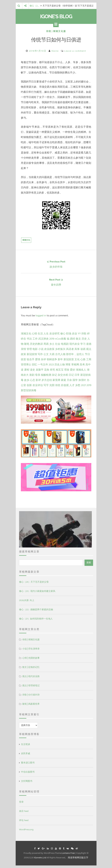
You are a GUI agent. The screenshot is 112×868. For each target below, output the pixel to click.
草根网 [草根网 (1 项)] (75, 365)
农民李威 (26, 753)
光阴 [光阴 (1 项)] (52, 385)
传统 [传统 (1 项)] (58, 385)
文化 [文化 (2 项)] (77, 359)
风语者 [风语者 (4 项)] (70, 349)
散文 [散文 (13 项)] (78, 339)
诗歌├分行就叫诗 (31, 695)
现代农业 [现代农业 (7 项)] (75, 344)
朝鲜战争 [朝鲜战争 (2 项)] (52, 359)
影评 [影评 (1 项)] (38, 380)
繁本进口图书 (28, 763)
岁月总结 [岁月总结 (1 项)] (47, 380)
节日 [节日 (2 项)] (87, 354)
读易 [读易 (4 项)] (83, 349)
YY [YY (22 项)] (79, 334)
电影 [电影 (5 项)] (35, 349)
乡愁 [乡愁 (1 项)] (78, 385)
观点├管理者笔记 (31, 686)
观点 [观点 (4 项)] (89, 349)
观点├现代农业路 (31, 676)
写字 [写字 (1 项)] (46, 385)
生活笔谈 (26, 744)
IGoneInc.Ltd (40, 858)
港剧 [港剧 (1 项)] (32, 375)
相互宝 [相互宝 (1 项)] (60, 370)
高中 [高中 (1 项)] (88, 365)
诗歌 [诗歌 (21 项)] (84, 334)
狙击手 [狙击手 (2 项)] (31, 359)
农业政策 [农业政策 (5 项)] (49, 349)
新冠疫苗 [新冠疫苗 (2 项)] (69, 359)
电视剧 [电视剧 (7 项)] (65, 344)
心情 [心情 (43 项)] (34, 334)
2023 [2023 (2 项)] (51, 365)
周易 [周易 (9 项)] (46, 344)
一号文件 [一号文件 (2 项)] (43, 365)
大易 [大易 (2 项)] (52, 354)
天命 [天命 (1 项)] (69, 380)
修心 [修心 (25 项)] (63, 334)
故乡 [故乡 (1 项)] (27, 380)
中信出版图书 (28, 772)
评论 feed (24, 820)
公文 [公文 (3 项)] (46, 354)
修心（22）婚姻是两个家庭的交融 (36, 610)
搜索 (89, 563)
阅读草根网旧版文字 (78, 858)
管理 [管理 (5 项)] (29, 349)
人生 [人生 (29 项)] (46, 334)
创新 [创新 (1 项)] (29, 385)
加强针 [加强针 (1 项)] (82, 380)
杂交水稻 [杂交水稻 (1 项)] (63, 375)
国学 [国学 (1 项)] (75, 380)
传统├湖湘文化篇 (56, 31)
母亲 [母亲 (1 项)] (38, 375)
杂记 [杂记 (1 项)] (54, 375)
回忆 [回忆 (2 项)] (34, 365)
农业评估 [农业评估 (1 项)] (38, 385)
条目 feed (24, 811)
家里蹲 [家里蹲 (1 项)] (56, 380)
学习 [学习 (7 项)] (83, 344)
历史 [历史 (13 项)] (84, 339)
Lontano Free (68, 853)
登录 (21, 802)
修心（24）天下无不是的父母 (34, 582)
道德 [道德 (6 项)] (89, 344)
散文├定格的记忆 (31, 667)
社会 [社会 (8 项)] (58, 344)
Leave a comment (75, 51)
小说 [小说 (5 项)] (41, 349)
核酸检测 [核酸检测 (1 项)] (46, 375)
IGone (55, 51)
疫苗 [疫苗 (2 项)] (23, 359)
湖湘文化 (26, 240)
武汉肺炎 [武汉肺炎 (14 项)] (43, 339)
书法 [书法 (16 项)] (29, 339)
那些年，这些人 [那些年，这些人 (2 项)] (75, 354)
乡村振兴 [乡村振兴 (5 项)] (60, 349)
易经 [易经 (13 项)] (73, 339)
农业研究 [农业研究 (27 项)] (54, 334)
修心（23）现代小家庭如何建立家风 (37, 591)
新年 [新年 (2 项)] (60, 359)
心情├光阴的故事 (31, 658)
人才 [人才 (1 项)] (72, 385)
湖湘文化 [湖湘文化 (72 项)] (26, 334)
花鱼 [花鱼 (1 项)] (47, 370)
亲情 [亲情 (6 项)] (23, 349)
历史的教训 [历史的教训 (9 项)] (36, 344)
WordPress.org (26, 830)
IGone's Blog (56, 16)
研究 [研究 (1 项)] (53, 370)
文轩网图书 (27, 781)
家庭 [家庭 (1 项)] (64, 380)
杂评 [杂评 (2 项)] (43, 359)
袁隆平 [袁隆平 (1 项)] (40, 370)
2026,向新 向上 (27, 600)
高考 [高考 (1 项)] (82, 365)
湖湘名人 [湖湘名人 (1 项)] (81, 370)
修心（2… (34, 6)
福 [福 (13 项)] (68, 339)
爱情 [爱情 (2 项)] (38, 359)
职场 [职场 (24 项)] (69, 334)
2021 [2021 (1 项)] (83, 385)
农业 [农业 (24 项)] (75, 334)
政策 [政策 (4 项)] (23, 354)
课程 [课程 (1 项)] (27, 370)
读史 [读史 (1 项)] (32, 370)
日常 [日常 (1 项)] (77, 375)
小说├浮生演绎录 (31, 649)
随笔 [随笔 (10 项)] (27, 344)
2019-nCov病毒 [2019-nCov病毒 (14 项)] (58, 339)
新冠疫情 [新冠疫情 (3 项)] (32, 354)
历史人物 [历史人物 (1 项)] (60, 365)
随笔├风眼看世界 (31, 704)
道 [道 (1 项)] (22, 370)
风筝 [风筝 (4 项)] (77, 349)
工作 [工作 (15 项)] (35, 339)
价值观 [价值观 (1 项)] (65, 385)
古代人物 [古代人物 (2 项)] (60, 354)
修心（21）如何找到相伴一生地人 (36, 619)
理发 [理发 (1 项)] (67, 370)
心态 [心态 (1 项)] (32, 380)
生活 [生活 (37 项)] (40, 334)
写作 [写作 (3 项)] (40, 354)
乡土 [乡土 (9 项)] (52, 344)
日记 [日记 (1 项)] (71, 375)
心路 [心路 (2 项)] (83, 359)
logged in (41, 316)
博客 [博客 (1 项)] (68, 365)
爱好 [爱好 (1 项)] (73, 370)
